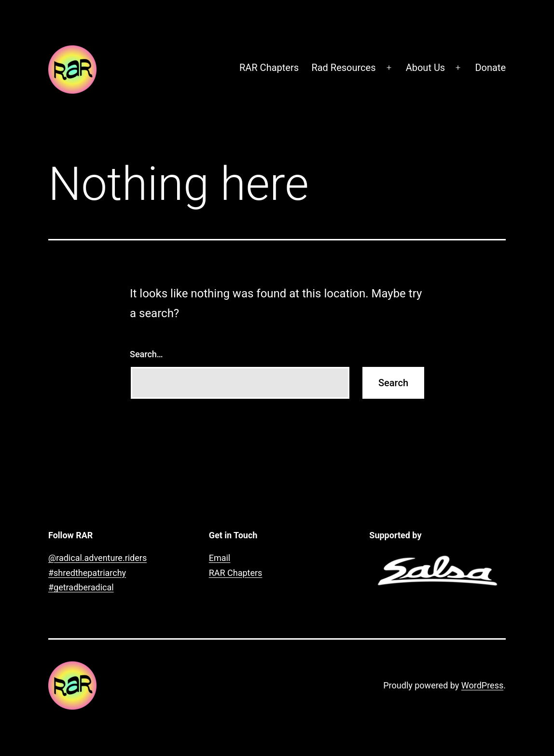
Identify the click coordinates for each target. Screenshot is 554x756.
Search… (146, 354)
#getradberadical (81, 587)
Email (220, 558)
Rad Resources (343, 68)
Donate (490, 68)
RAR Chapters (269, 68)
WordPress (482, 685)
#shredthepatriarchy (87, 573)
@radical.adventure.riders (97, 558)
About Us (426, 68)
